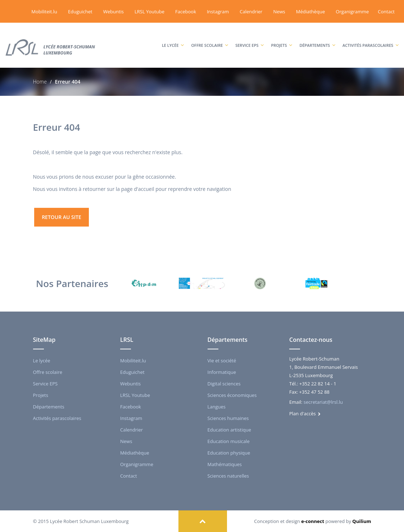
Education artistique (229, 430)
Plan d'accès (305, 413)
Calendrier (251, 12)
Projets (282, 38)
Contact (386, 12)
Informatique (222, 372)
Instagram (218, 12)
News (279, 12)
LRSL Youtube (149, 12)
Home (40, 82)
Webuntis (114, 12)
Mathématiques (225, 464)
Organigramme (352, 12)
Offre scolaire (210, 38)
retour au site (62, 217)
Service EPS (249, 38)
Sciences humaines (228, 418)
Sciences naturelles (228, 476)
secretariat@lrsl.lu (323, 402)
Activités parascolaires (371, 38)
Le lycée (173, 38)
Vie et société (222, 361)
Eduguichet (80, 12)
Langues (217, 407)
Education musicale (229, 441)
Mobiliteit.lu (44, 12)
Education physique (229, 453)
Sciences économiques (232, 395)
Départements (317, 38)
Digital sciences (224, 384)
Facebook (186, 12)
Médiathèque (311, 12)
